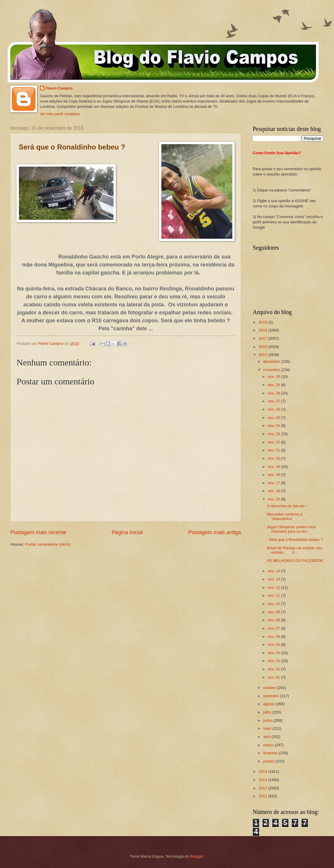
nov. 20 (274, 458)
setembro (271, 696)
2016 (263, 347)
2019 (263, 322)
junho (268, 720)
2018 (263, 330)
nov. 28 (274, 393)
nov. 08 (274, 620)
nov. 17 (274, 483)
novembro (272, 370)
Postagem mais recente (38, 532)
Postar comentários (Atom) (48, 544)
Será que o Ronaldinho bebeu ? (295, 540)
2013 (263, 780)
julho (268, 712)
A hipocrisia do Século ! (287, 506)
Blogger (197, 856)
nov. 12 (274, 587)
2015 (263, 355)
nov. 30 (274, 377)
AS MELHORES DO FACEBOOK (295, 561)
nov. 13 (274, 579)
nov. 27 (274, 401)
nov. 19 (274, 467)
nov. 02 (274, 669)
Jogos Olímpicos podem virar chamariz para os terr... (292, 529)
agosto (269, 704)
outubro (270, 688)
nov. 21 (274, 450)
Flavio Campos (59, 88)
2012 (263, 788)
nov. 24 (274, 426)
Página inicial (127, 532)
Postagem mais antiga (215, 532)
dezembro (272, 361)
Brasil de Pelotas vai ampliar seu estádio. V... (295, 550)
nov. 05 (274, 645)
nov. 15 (274, 499)
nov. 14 (274, 571)
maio (268, 728)
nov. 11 (274, 595)
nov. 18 (274, 475)
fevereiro (271, 753)
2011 (263, 796)
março (269, 745)
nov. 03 (274, 661)
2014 (263, 772)
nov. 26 (274, 409)
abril (267, 737)
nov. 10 (274, 604)
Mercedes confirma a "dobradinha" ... (286, 516)
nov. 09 (274, 612)
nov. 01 (274, 677)
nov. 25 (274, 418)
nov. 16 (274, 491)
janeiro (269, 761)
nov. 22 (274, 442)
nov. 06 (274, 637)
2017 (263, 338)
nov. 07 (274, 628)
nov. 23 (274, 434)
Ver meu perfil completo (60, 114)
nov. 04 (274, 653)
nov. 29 (274, 385)
